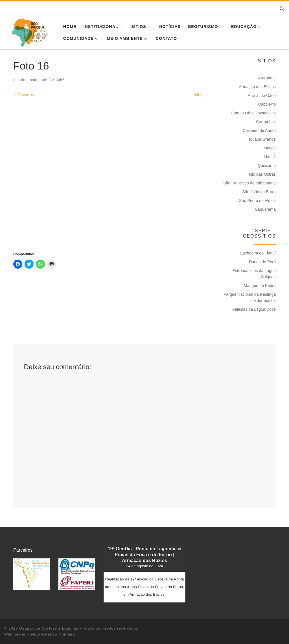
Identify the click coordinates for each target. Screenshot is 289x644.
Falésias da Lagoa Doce (254, 309)
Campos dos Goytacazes (253, 113)
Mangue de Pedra (260, 286)
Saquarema (265, 209)
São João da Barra (259, 192)
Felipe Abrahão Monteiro (52, 634)
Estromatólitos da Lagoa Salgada (254, 274)
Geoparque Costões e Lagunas (49, 628)
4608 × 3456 (53, 80)
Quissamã (267, 166)
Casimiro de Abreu (259, 130)
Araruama (267, 78)
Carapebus (266, 122)
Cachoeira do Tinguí (258, 253)
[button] (32, 574)
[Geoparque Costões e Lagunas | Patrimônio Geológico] (29, 31)
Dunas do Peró (262, 262)
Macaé (270, 148)
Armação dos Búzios (257, 87)
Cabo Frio (267, 104)
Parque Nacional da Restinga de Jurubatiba (250, 297)
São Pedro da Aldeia (257, 201)
